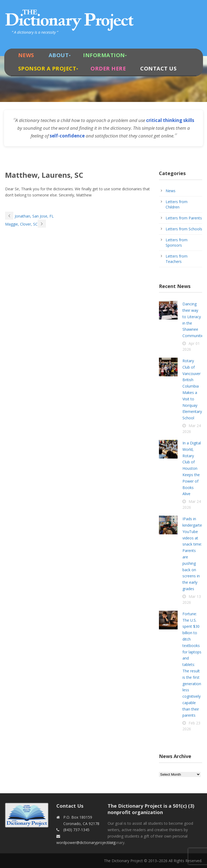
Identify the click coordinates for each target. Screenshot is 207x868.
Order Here (108, 68)
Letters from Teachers (177, 259)
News (26, 55)
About (59, 55)
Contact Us (158, 68)
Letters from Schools (184, 229)
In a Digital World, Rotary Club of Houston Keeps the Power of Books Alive (192, 468)
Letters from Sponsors (177, 242)
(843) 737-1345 (76, 830)
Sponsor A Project (47, 68)
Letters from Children (177, 204)
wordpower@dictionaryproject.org (86, 843)
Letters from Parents (184, 218)
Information (104, 55)
